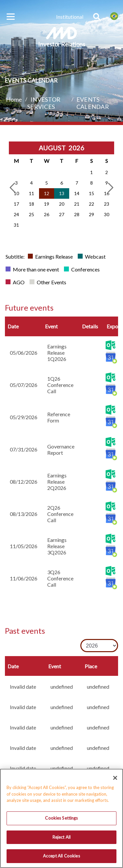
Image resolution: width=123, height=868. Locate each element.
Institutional (70, 17)
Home (14, 99)
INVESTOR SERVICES (44, 103)
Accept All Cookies (61, 858)
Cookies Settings (61, 820)
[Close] (115, 780)
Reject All (61, 839)
